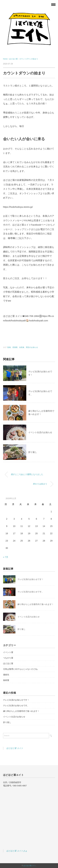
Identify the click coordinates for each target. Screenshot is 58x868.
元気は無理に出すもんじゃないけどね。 (21, 669)
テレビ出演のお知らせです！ (31, 579)
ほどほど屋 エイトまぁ (17, 851)
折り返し (33, 452)
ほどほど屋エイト (30, 866)
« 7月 (6, 557)
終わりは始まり (40, 484)
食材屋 (6, 680)
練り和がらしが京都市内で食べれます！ (36, 604)
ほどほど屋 (8, 663)
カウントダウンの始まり (29, 59)
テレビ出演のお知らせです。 (31, 592)
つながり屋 (8, 658)
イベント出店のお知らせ (40, 432)
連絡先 (6, 675)
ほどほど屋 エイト (15, 748)
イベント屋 (8, 652)
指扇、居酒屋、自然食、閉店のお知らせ (23, 347)
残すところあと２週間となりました (27, 474)
